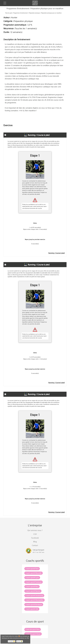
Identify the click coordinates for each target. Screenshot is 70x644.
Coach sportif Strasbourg (34, 595)
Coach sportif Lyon (32, 578)
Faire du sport (9, 13)
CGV (35, 534)
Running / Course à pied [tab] (27, 135)
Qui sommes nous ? (35, 530)
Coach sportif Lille (32, 609)
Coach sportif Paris (32, 569)
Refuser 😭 (20, 641)
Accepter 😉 (12, 641)
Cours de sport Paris (33, 629)
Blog (35, 542)
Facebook (35, 538)
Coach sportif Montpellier (34, 600)
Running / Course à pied (57, 253)
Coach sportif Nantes (33, 591)
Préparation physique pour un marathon (51, 13)
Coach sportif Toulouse (34, 582)
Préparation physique (34, 13)
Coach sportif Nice (32, 586)
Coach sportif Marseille (34, 573)
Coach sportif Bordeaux (34, 604)
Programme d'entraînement (21, 13)
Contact (35, 545)
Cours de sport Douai (33, 634)
